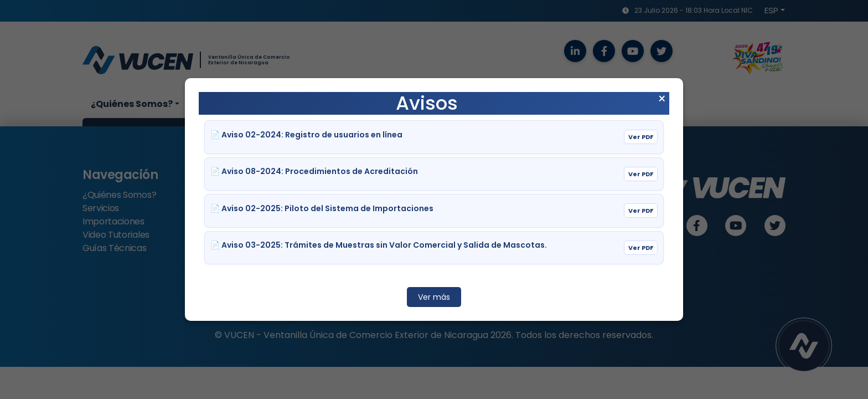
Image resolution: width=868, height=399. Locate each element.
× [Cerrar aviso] (662, 99)
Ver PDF (641, 137)
